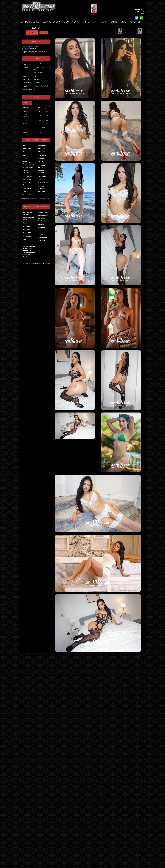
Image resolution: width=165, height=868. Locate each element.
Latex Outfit (42, 145)
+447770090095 (138, 14)
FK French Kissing (27, 184)
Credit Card (27, 236)
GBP (25, 103)
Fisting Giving (28, 179)
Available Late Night (28, 219)
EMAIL (114, 22)
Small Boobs (42, 237)
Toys (39, 179)
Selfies (40, 231)
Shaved (40, 234)
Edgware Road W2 (41, 86)
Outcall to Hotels (41, 220)
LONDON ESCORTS (30, 22)
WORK (104, 22)
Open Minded (43, 215)
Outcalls (41, 224)
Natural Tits (42, 212)
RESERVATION (91, 22)
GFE (24, 191)
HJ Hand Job (27, 195)
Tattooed (41, 241)
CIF (24, 155)
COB (24, 159)
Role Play (41, 159)
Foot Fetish (27, 188)
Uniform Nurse (43, 183)
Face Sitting (27, 176)
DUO (66, 22)
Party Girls (42, 155)
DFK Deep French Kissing (28, 163)
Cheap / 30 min (28, 233)
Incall (25, 243)
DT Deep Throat (26, 172)
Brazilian (37, 79)
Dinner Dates (28, 167)
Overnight (41, 227)
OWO (41, 152)
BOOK (44, 33)
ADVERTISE (135, 22)
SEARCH (76, 22)
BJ (24, 152)
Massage (41, 148)
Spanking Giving (41, 166)
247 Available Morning (28, 213)
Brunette (26, 230)
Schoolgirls (42, 162)
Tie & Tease (42, 176)
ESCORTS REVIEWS (52, 22)
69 (24, 145)
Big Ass (26, 223)
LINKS (123, 22)
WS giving (41, 191)
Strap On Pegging (41, 172)
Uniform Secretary (41, 187)
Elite (25, 240)
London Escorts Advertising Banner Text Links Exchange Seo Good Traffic (29, 252)
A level (27, 148)
